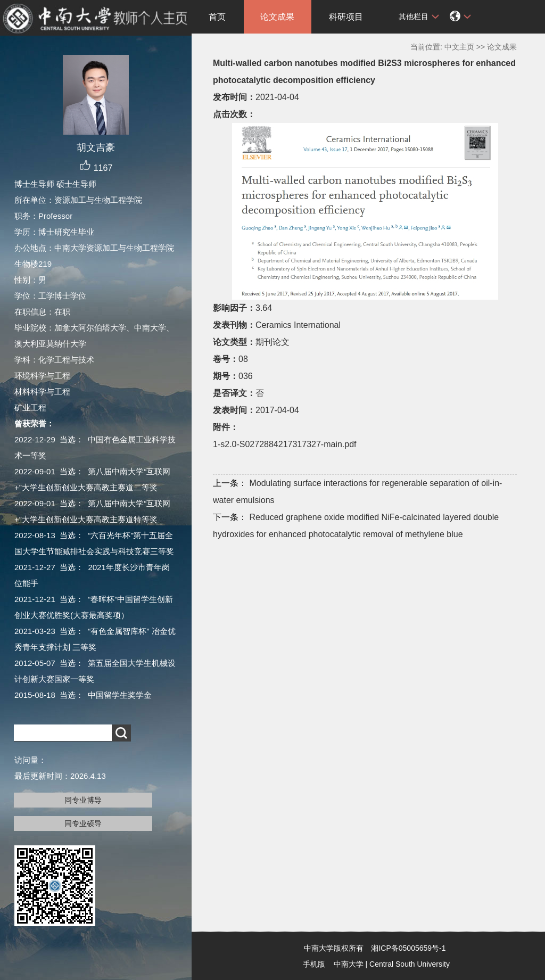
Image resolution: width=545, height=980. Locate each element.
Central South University (410, 964)
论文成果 (277, 17)
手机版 (314, 964)
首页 (217, 17)
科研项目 (346, 17)
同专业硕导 (83, 823)
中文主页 (459, 47)
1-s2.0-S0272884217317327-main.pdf (285, 444)
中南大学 (349, 964)
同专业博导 (83, 800)
